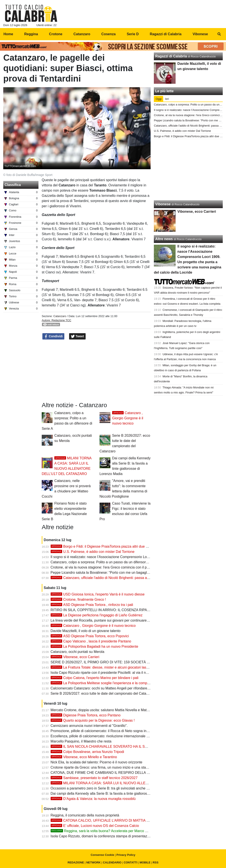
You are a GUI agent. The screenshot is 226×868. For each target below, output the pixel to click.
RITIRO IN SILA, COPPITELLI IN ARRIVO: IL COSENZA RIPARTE (102, 610)
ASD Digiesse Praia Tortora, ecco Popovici (90, 636)
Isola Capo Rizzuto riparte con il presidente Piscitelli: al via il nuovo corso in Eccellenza (117, 673)
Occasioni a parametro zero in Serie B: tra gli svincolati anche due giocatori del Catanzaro (120, 788)
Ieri (167, 99)
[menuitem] (219, 34)
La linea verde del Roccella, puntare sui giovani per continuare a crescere (107, 620)
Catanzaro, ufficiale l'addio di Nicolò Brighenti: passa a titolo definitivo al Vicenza (119, 578)
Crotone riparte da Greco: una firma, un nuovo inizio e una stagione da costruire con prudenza (123, 767)
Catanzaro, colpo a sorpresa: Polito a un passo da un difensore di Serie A (107, 562)
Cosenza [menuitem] (108, 34)
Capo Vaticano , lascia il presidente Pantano (91, 641)
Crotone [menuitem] (56, 34)
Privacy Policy (126, 855)
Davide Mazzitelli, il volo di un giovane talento (86, 631)
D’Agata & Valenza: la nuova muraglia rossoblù (93, 799)
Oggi (159, 99)
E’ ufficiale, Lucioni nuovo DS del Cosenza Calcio (95, 826)
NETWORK (93, 862)
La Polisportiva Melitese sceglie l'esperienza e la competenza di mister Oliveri (117, 683)
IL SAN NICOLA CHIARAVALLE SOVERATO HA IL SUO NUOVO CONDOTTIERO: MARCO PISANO (135, 747)
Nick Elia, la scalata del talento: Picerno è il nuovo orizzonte (96, 762)
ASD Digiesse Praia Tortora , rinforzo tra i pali (92, 605)
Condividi (53, 336)
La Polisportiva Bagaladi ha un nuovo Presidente (94, 646)
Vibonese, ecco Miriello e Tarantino (84, 757)
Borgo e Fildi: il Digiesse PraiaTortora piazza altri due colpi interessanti (111, 546)
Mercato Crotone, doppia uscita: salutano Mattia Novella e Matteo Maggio (107, 710)
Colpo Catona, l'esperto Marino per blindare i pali (95, 678)
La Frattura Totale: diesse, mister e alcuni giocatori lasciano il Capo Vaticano (116, 667)
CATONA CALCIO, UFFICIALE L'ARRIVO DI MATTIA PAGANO (106, 820)
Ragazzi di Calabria (171, 56)
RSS (156, 862)
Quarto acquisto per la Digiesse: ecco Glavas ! (93, 720)
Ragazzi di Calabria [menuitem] (166, 34)
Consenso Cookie (102, 855)
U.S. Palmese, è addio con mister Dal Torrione (93, 552)
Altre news (164, 239)
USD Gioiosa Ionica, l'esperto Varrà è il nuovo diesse (98, 594)
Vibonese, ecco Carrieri (75, 657)
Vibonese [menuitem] (200, 34)
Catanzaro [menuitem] (82, 34)
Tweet (77, 336)
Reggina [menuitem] (31, 34)
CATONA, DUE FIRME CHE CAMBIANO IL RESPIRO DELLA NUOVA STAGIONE (114, 773)
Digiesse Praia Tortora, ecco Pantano (86, 715)
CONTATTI (130, 862)
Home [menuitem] (8, 34)
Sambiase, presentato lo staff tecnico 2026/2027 (94, 778)
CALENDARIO (112, 862)
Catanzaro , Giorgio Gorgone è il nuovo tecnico (128, 418)
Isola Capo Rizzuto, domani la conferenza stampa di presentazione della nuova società (118, 836)
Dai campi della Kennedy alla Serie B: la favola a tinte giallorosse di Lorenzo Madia (115, 794)
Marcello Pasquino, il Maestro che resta (81, 741)
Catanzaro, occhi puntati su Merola (77, 652)
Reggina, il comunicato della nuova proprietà (85, 815)
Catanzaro (60, 316)
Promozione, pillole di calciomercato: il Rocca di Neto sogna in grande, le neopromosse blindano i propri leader (136, 731)
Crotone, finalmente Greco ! (78, 600)
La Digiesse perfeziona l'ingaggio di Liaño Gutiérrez (97, 615)
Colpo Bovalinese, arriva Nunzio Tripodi (87, 752)
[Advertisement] (188, 170)
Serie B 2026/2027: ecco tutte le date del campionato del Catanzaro (103, 693)
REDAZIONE (76, 862)
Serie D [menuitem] (133, 34)
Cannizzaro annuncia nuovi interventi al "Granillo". (89, 726)
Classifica (13, 185)
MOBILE (145, 862)
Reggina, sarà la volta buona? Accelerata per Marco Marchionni (106, 831)
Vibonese (163, 204)
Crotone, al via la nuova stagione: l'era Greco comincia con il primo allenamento (112, 567)
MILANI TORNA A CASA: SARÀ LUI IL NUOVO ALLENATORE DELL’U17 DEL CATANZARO (128, 783)
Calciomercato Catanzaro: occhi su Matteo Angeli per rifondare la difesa (106, 688)
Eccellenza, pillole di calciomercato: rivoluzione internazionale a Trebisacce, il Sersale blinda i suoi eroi (130, 736)
